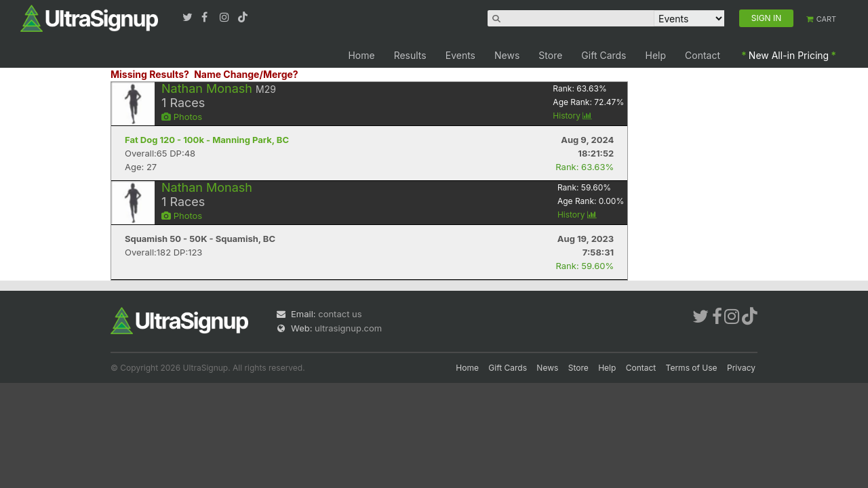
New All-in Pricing (789, 55)
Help (656, 55)
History (572, 116)
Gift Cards (604, 55)
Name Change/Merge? (246, 74)
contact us (340, 314)
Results (410, 55)
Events (460, 55)
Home (361, 55)
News (507, 55)
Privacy (741, 368)
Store (550, 55)
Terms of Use (692, 368)
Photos (182, 117)
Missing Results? (150, 74)
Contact (703, 55)
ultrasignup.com (348, 328)
